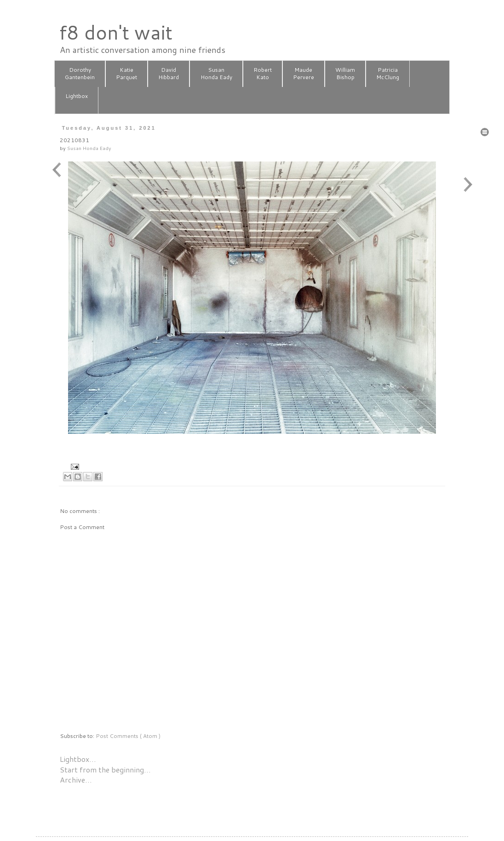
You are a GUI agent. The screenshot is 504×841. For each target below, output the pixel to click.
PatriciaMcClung (388, 74)
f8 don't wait (116, 32)
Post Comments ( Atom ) (128, 736)
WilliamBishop (345, 74)
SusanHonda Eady (216, 74)
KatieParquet (126, 74)
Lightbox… (78, 759)
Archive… (76, 780)
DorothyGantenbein (80, 74)
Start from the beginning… (105, 769)
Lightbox (77, 100)
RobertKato (263, 74)
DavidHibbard (169, 74)
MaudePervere (304, 74)
